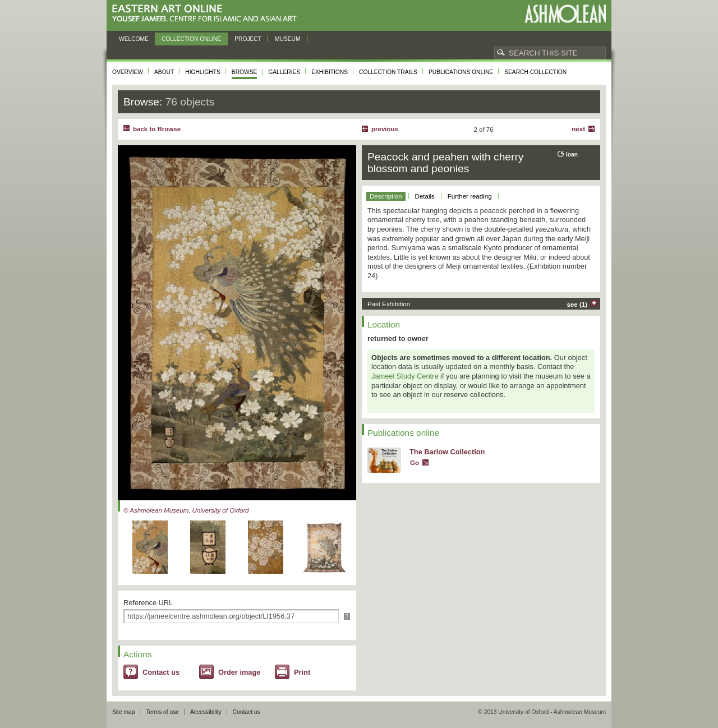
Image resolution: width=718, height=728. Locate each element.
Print (302, 672)
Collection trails (388, 72)
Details (425, 196)
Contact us (161, 672)
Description (386, 196)
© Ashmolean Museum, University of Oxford (186, 510)
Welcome (134, 39)
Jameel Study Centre (405, 376)
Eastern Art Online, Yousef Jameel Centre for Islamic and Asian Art (207, 14)
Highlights (203, 72)
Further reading (470, 196)
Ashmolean (565, 14)
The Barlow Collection (447, 452)
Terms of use (162, 712)
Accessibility (206, 712)
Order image (239, 672)
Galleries (284, 72)
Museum (288, 39)
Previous (385, 129)
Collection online (191, 39)
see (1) (577, 305)
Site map (123, 712)
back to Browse (157, 129)
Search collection (535, 72)
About (164, 72)
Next (578, 129)
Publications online (461, 72)
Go (415, 463)
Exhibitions (330, 72)
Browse (245, 72)
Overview (128, 72)
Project (248, 39)
